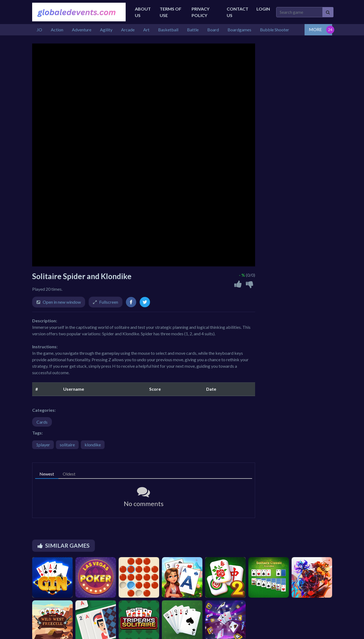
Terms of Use (171, 12)
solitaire (67, 445)
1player (43, 445)
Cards (42, 422)
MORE (315, 29)
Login (263, 9)
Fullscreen (109, 302)
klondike (93, 445)
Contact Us (238, 12)
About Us (143, 12)
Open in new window (62, 302)
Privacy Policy (201, 12)
